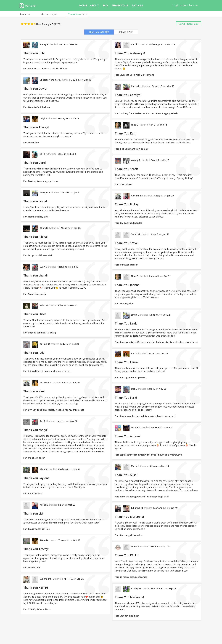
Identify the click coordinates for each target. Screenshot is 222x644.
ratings (137, 5)
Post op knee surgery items (43, 181)
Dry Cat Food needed (131, 223)
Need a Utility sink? (39, 217)
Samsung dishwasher (131, 535)
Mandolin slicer (36, 458)
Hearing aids (126, 303)
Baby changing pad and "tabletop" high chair (144, 497)
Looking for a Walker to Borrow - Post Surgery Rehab (149, 113)
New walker (34, 568)
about (94, 5)
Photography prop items (133, 377)
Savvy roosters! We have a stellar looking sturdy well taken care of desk (159, 342)
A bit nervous (35, 493)
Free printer (126, 184)
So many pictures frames (133, 577)
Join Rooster (191, 5)
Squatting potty (37, 294)
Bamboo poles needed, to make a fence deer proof (147, 416)
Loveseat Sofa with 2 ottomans (137, 75)
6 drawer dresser (129, 265)
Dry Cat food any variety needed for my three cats (56, 410)
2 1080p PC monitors (39, 609)
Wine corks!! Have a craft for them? (48, 68)
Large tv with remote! (40, 255)
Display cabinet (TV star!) (42, 333)
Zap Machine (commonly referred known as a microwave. (151, 455)
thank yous (120, 5)
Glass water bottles (39, 529)
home (83, 5)
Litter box (33, 143)
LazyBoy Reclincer (129, 616)
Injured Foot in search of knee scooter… (50, 371)
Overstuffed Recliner (39, 107)
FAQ (105, 5)
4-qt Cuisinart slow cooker (134, 149)
